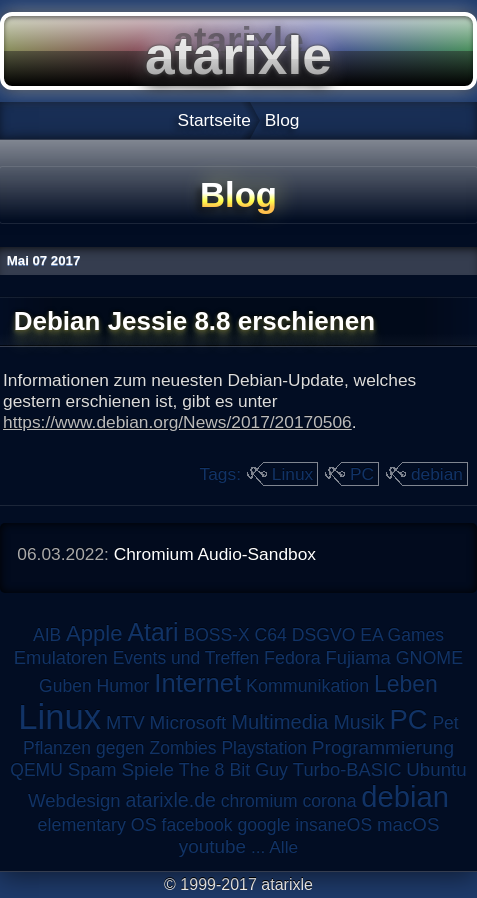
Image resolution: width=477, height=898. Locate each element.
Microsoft (188, 722)
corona (329, 801)
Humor (122, 686)
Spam (92, 769)
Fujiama (357, 657)
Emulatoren (61, 657)
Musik (358, 722)
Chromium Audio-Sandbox (215, 554)
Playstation (264, 748)
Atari (152, 632)
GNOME (429, 658)
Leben (406, 684)
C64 (270, 635)
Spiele (147, 769)
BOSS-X (216, 635)
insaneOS (333, 825)
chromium (259, 801)
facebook (197, 825)
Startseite (214, 120)
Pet (445, 723)
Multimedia (279, 722)
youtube (212, 846)
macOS (408, 824)
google (263, 825)
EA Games (402, 635)
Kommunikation (307, 686)
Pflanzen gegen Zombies (120, 748)
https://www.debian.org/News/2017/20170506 (177, 422)
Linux (292, 474)
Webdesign (74, 800)
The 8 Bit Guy (233, 770)
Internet (197, 683)
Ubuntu (436, 769)
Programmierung (383, 747)
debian (437, 474)
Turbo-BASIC (347, 769)
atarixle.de (170, 800)
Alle (283, 847)
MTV (125, 722)
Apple (94, 633)
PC (362, 474)
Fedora (292, 658)
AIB (47, 635)
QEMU (36, 770)
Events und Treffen (186, 658)
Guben (65, 686)
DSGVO (324, 635)
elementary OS (97, 825)
